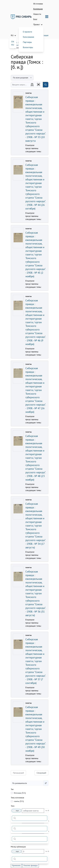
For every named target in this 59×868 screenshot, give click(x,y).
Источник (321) (20, 793)
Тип (12, 789)
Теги (13, 806)
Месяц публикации (18, 847)
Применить (16, 866)
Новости (37, 14)
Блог (35, 19)
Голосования (28, 37)
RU (13, 45)
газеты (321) (19, 801)
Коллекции (38, 9)
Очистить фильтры (31, 866)
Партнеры (27, 42)
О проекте (27, 32)
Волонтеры (28, 47)
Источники (38, 4)
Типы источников (17, 798)
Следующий (41, 773)
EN (13, 42)
